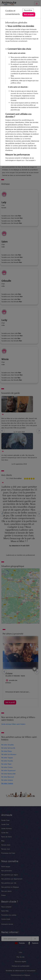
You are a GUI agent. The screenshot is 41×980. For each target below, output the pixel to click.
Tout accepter (29, 14)
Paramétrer (28, 10)
